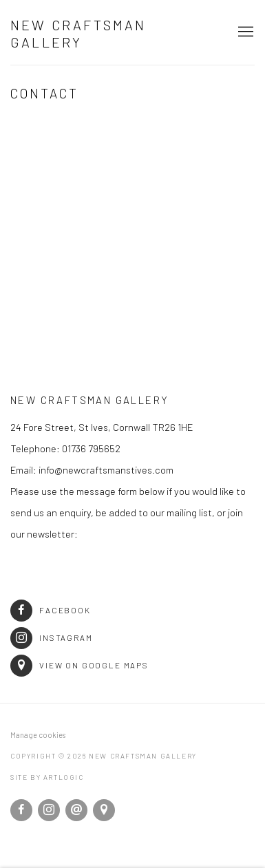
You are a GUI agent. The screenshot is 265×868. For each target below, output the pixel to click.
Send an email (76, 810)
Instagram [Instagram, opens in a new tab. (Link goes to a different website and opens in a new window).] (49, 810)
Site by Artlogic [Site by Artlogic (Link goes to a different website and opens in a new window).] (47, 777)
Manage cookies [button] (38, 735)
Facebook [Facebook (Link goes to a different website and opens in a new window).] (51, 610)
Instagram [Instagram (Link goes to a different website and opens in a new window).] (52, 638)
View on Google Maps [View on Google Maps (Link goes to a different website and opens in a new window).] (79, 665)
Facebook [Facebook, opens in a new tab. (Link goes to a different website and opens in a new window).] (21, 810)
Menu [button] (244, 32)
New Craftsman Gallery (78, 33)
